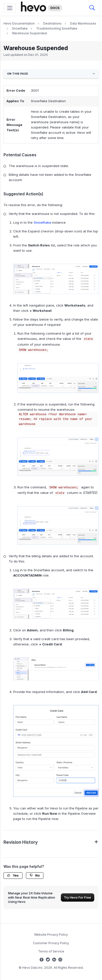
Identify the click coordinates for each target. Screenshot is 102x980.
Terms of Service (51, 951)
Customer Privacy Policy (51, 943)
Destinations (52, 23)
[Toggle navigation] (10, 8)
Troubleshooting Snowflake (57, 28)
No (35, 875)
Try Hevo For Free (77, 897)
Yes (13, 875)
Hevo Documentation (19, 23)
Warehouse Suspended (29, 33)
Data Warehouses (83, 23)
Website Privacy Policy (51, 935)
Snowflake (20, 28)
